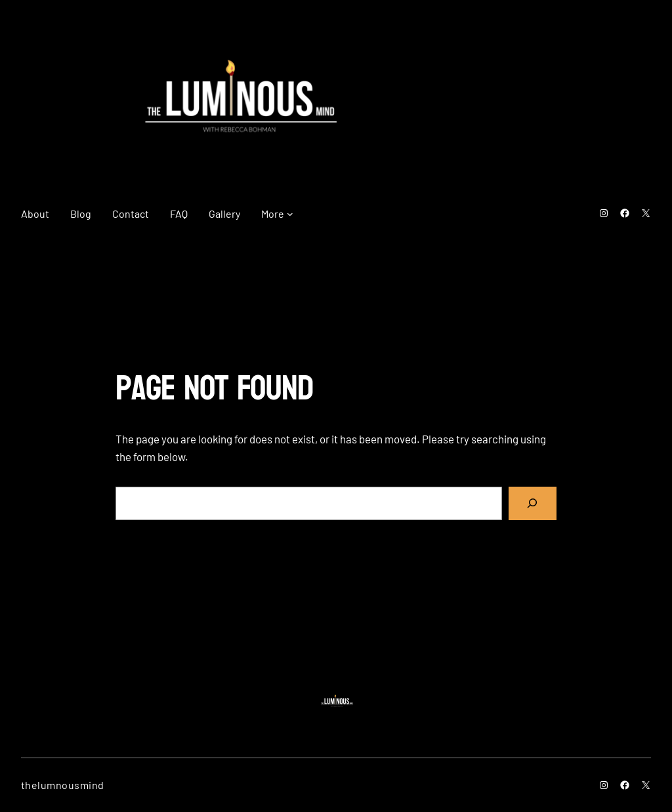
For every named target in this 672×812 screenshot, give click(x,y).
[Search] (533, 503)
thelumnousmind (63, 785)
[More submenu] (290, 214)
